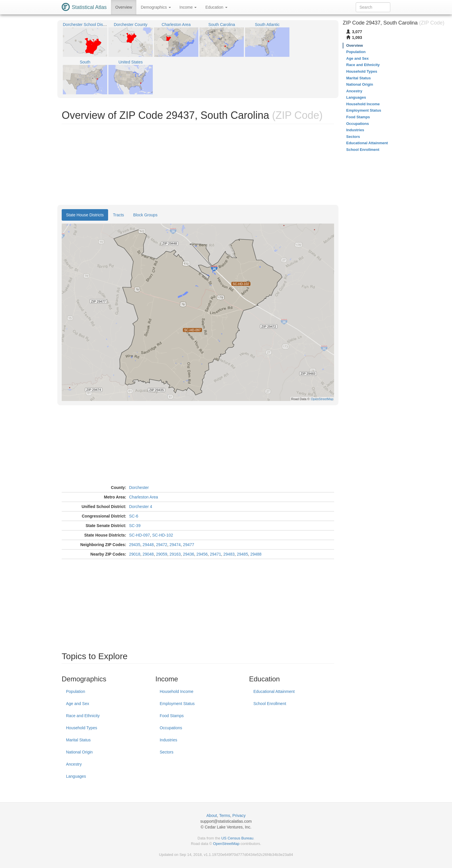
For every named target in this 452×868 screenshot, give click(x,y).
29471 (215, 554)
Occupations (171, 728)
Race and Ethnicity (83, 716)
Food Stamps (172, 716)
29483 (229, 554)
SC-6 (134, 516)
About (212, 815)
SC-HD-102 (163, 535)
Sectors (166, 752)
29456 (202, 554)
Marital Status (78, 740)
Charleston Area (144, 497)
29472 (162, 545)
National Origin (79, 752)
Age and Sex (78, 704)
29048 (148, 554)
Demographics (156, 7)
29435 (135, 545)
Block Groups (145, 215)
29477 (189, 545)
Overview (124, 7)
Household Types (82, 728)
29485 (243, 554)
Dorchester (139, 488)
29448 (148, 545)
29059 (162, 554)
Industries (168, 740)
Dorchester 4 (141, 507)
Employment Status (177, 704)
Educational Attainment (274, 691)
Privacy (239, 815)
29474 (175, 545)
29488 (256, 554)
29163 (175, 554)
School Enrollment (270, 704)
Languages (76, 776)
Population (76, 691)
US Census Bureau (237, 838)
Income (188, 7)
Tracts (118, 215)
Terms (225, 815)
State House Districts (85, 215)
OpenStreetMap (226, 844)
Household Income (177, 691)
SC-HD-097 (140, 535)
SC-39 (135, 526)
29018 (135, 554)
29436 (189, 554)
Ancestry (74, 764)
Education (216, 7)
